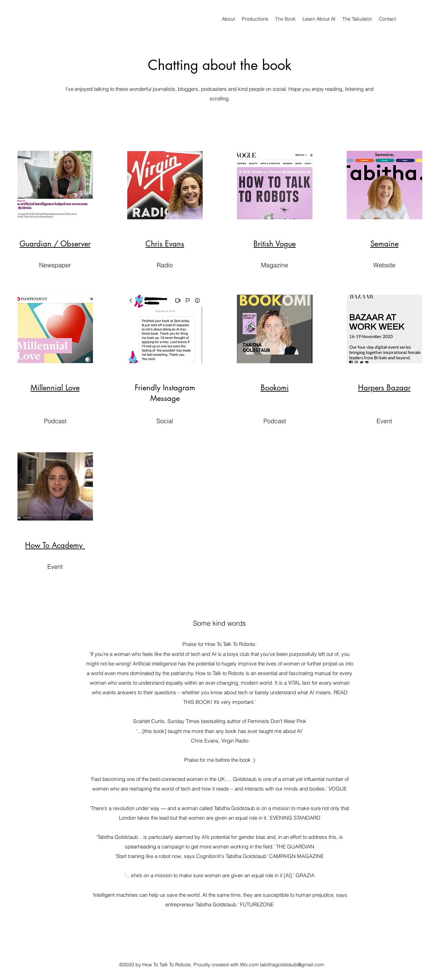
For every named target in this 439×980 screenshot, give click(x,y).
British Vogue (275, 244)
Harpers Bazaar (384, 388)
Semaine (384, 244)
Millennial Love (55, 388)
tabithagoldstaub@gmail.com (292, 965)
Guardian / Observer (55, 244)
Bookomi (275, 388)
